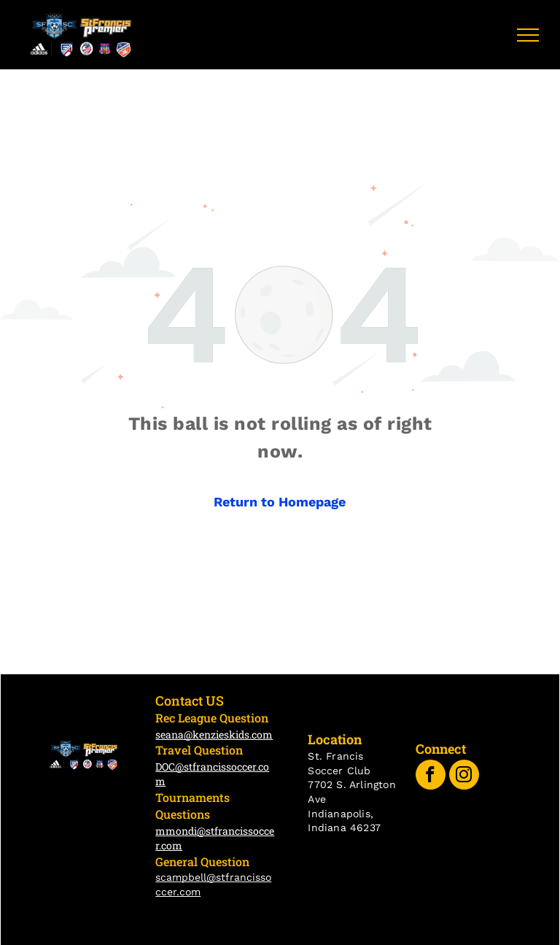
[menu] (528, 35)
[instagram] (464, 776)
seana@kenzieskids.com (214, 734)
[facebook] (431, 776)
